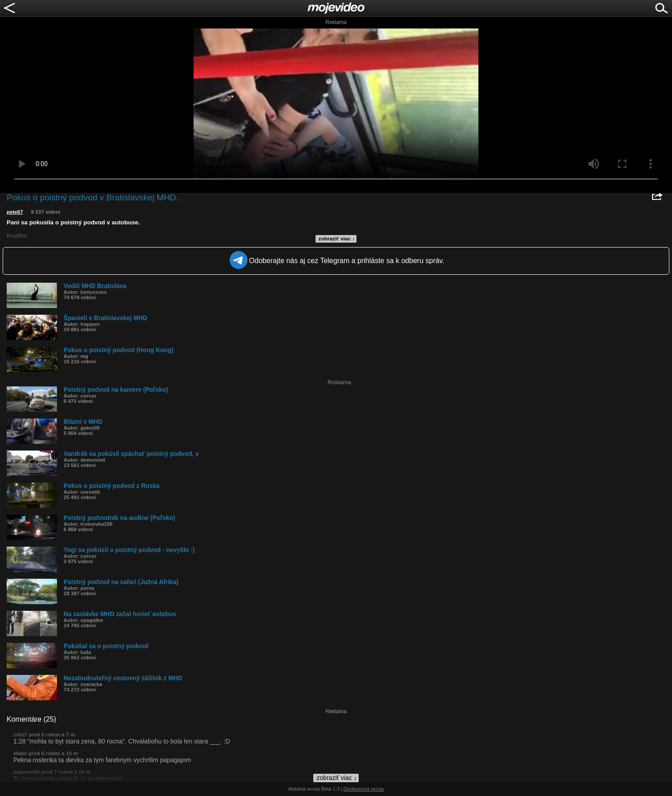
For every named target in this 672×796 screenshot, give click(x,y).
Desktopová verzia (364, 789)
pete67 (15, 212)
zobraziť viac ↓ (337, 239)
